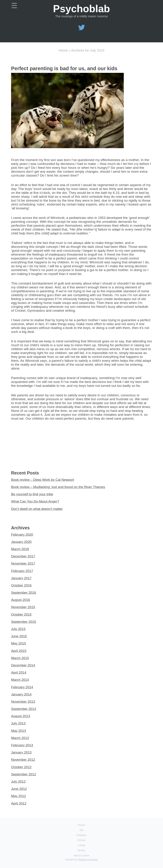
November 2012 (23, 760)
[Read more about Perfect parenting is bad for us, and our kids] (67, 147)
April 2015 (19, 651)
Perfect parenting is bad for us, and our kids (64, 68)
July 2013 (18, 723)
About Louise (81, 855)
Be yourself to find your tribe (32, 494)
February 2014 (22, 687)
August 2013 (21, 716)
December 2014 (23, 665)
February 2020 (22, 535)
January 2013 (21, 752)
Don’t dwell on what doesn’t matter (37, 509)
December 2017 (23, 556)
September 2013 (24, 709)
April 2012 (19, 803)
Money (81, 840)
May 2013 (18, 731)
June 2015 (19, 636)
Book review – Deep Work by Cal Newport (43, 480)
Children (81, 835)
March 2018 (20, 549)
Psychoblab (81, 9)
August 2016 (21, 600)
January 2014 (21, 694)
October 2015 (21, 614)
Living (81, 845)
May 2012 (18, 796)
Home (63, 50)
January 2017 (21, 578)
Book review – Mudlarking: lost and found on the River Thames (58, 487)
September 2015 (24, 622)
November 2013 (23, 702)
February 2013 (22, 745)
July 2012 (18, 781)
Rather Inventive (88, 859)
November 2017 (23, 563)
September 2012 (24, 774)
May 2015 (18, 643)
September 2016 (24, 593)
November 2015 (23, 607)
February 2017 (22, 571)
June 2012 (19, 789)
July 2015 (18, 629)
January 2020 (21, 542)
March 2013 (20, 738)
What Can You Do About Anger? (35, 501)
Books (82, 850)
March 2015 (20, 658)
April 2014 (19, 672)
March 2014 (20, 680)
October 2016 (21, 585)
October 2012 (21, 767)
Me (81, 830)
